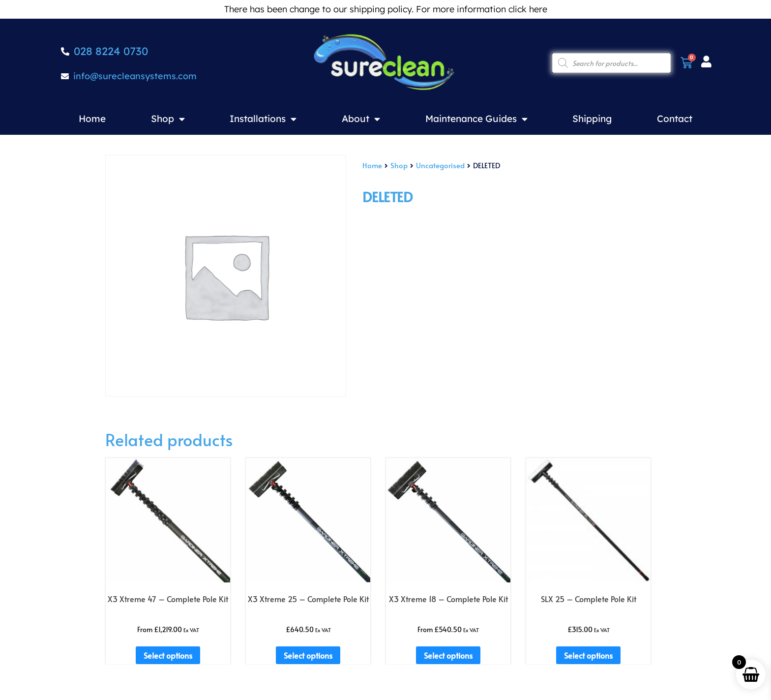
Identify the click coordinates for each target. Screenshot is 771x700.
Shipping (592, 119)
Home (92, 119)
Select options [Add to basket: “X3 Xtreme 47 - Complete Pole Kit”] (168, 655)
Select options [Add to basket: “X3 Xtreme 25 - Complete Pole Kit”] (308, 655)
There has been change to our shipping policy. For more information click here (386, 9)
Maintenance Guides (476, 119)
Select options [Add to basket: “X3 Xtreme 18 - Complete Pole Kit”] (448, 655)
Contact (675, 119)
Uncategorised (440, 165)
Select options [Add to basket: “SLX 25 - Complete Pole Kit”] (588, 655)
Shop (168, 119)
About (361, 119)
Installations (263, 119)
